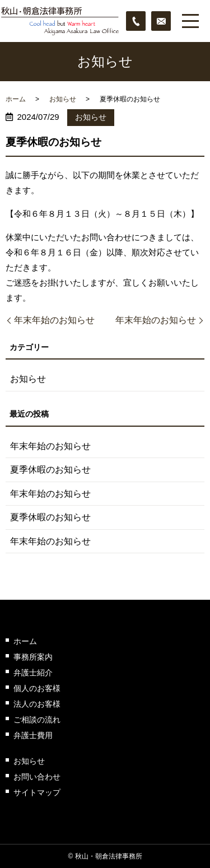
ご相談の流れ (37, 720)
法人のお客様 (37, 704)
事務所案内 (33, 657)
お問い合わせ (37, 777)
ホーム (16, 99)
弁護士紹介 (33, 673)
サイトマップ (37, 792)
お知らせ (63, 99)
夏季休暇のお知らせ (50, 470)
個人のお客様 (37, 688)
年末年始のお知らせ (54, 320)
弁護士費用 (33, 735)
